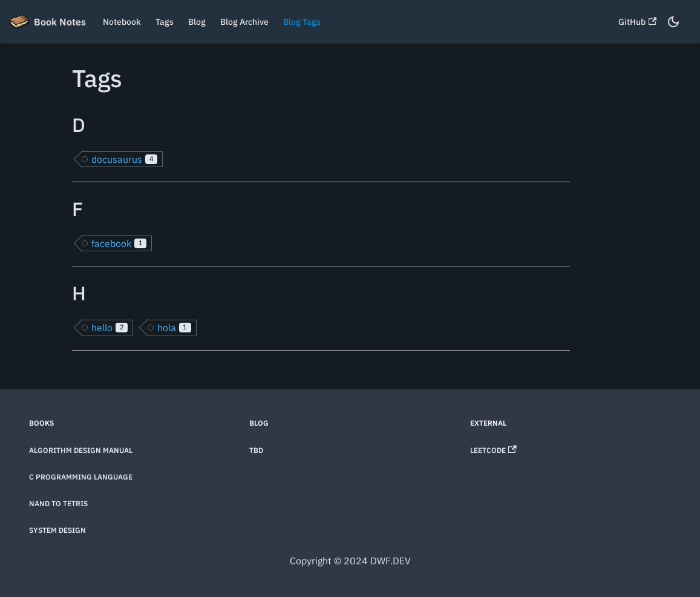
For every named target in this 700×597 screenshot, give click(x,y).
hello (110, 328)
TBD (256, 450)
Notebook (122, 22)
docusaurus (124, 159)
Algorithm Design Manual (81, 450)
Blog (197, 22)
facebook (119, 243)
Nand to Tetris (58, 503)
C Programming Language (81, 477)
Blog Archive (244, 22)
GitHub (637, 22)
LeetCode (493, 450)
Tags (165, 22)
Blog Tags (302, 22)
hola (174, 328)
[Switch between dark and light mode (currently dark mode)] (673, 22)
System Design (57, 530)
